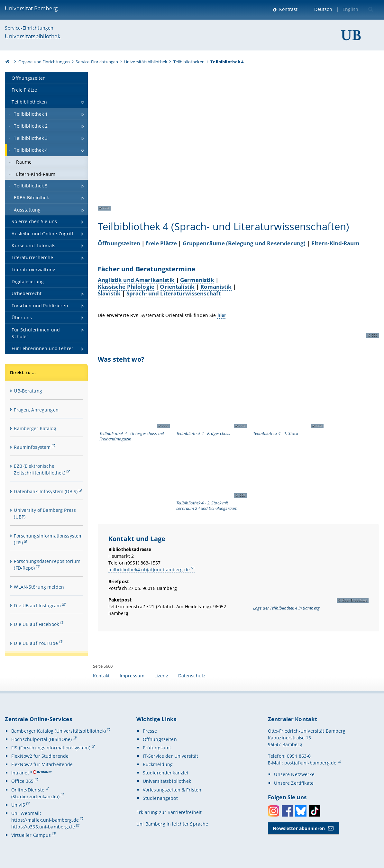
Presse (150, 731)
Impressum (132, 676)
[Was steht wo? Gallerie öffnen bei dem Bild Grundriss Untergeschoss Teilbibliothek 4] (134, 400)
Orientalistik (177, 286)
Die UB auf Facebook (36, 624)
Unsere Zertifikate (294, 783)
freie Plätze (161, 243)
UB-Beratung (28, 391)
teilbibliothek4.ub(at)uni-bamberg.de (149, 570)
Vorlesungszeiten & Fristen (172, 790)
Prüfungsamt (157, 748)
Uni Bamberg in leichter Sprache (172, 824)
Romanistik (216, 286)
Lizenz (161, 676)
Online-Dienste (28, 790)
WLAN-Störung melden (39, 587)
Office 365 (22, 781)
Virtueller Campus (31, 835)
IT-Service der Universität (171, 756)
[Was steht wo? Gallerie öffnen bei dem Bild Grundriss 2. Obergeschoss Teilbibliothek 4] (211, 469)
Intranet (20, 773)
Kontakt (101, 676)
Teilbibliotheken (189, 62)
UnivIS (18, 805)
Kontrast (288, 9)
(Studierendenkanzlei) (35, 796)
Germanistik (197, 280)
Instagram (274, 811)
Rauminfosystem (32, 447)
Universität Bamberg (31, 8)
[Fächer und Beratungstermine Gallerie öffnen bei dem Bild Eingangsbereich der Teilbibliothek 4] (316, 302)
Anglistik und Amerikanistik (136, 280)
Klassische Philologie (126, 286)
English (351, 9)
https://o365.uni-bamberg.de (43, 827)
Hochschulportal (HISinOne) (42, 739)
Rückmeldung (158, 764)
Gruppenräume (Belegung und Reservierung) (244, 243)
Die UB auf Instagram (37, 606)
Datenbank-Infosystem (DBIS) (46, 491)
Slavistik (109, 293)
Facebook (287, 811)
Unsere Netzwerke (294, 774)
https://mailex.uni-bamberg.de (45, 820)
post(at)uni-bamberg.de (310, 763)
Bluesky (301, 811)
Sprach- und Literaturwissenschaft (174, 293)
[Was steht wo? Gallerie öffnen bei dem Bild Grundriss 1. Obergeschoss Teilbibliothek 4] (288, 400)
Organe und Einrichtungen (44, 62)
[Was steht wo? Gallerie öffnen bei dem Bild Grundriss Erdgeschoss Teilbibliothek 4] (211, 400)
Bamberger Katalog (35, 428)
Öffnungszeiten (119, 243)
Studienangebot (160, 798)
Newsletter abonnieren (299, 828)
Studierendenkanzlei (166, 773)
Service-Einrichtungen (29, 28)
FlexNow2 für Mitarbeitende (42, 764)
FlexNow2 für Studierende (40, 756)
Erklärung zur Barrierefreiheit (169, 812)
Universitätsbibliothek (33, 36)
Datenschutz (192, 676)
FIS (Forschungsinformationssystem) (51, 748)
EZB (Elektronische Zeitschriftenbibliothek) (39, 469)
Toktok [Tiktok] (315, 811)
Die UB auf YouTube (36, 643)
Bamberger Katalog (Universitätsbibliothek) (59, 731)
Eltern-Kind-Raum (335, 243)
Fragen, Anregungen (36, 410)
